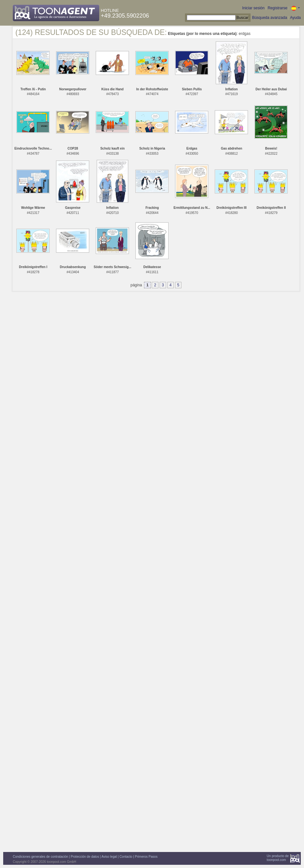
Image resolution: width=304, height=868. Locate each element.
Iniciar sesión (253, 8)
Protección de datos (85, 857)
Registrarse (277, 8)
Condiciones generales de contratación (40, 857)
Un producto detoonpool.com (278, 858)
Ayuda (295, 18)
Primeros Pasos (146, 857)
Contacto (126, 857)
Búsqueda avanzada (270, 18)
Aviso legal (109, 857)
